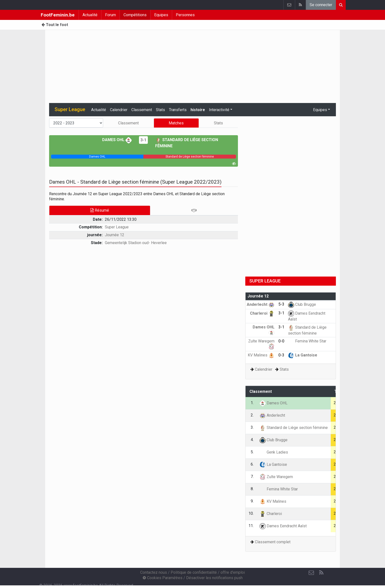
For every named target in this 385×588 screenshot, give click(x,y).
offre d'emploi (233, 572)
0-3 (281, 355)
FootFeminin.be (58, 15)
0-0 (281, 341)
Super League (117, 227)
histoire (198, 110)
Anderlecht (261, 304)
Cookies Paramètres (163, 578)
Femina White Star (307, 341)
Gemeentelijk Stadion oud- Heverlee (136, 243)
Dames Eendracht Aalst (283, 526)
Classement (142, 110)
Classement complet (273, 542)
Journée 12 (115, 235)
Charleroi (262, 313)
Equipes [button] (320, 110)
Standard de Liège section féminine (294, 428)
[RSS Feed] (321, 573)
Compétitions (135, 15)
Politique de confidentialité (194, 572)
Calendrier (119, 110)
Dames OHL (117, 140)
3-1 (143, 140)
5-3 (281, 304)
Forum (110, 15)
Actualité (90, 15)
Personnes (185, 15)
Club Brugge (302, 304)
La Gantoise (303, 355)
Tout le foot (55, 25)
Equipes (161, 15)
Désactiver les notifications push (214, 578)
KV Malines (261, 355)
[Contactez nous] (311, 573)
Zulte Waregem (276, 477)
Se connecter (321, 5)
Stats (160, 110)
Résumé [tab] (100, 210)
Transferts (178, 110)
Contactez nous (154, 572)
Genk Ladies (274, 452)
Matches (176, 123)
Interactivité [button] (219, 110)
